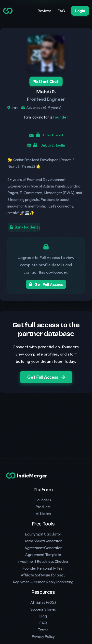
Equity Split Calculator (43, 534)
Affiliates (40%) (43, 602)
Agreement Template (43, 555)
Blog (43, 616)
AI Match (43, 514)
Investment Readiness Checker (43, 561)
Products (43, 507)
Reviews (45, 11)
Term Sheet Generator (43, 541)
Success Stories (43, 609)
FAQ (61, 11)
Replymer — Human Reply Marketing (43, 582)
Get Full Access (46, 284)
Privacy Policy (43, 636)
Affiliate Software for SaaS (43, 575)
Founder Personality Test (43, 568)
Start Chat (46, 81)
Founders (43, 500)
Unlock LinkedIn (49, 145)
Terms (43, 630)
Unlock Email (49, 135)
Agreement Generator (43, 548)
